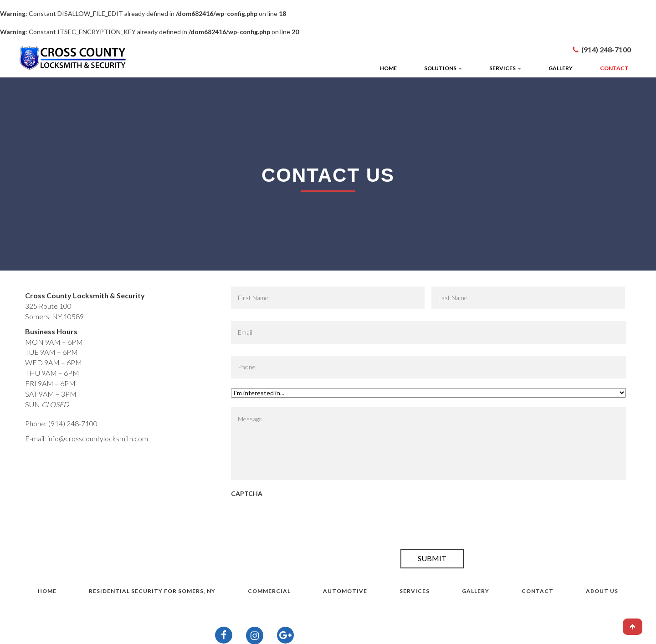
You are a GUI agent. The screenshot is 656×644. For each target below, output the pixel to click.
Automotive (345, 591)
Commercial (269, 591)
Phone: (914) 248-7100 (61, 423)
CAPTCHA (247, 493)
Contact (614, 68)
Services (505, 68)
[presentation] (300, 521)
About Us (602, 591)
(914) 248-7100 (606, 49)
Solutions (443, 68)
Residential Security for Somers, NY (152, 591)
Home (388, 68)
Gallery (561, 68)
